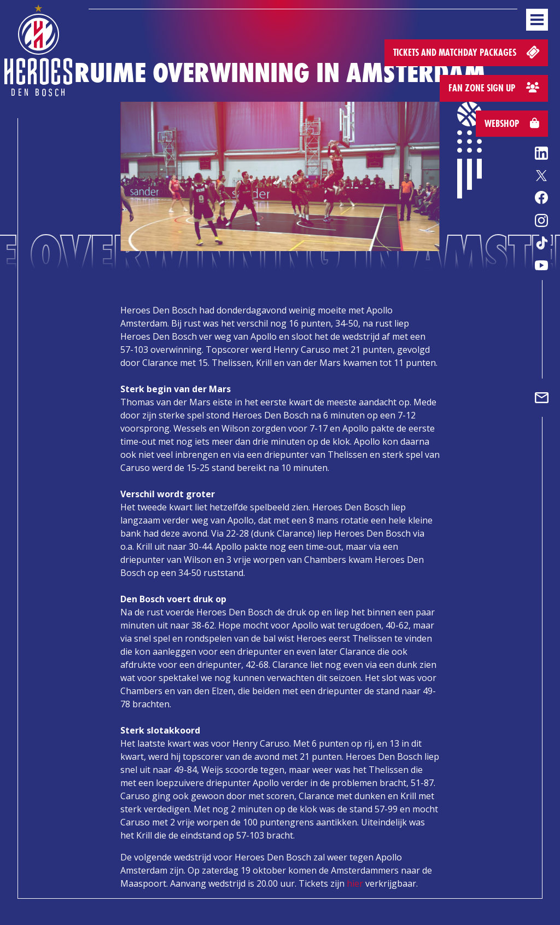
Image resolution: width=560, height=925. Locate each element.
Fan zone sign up (494, 88)
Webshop (512, 123)
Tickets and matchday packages (467, 52)
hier (355, 883)
